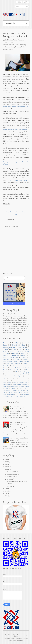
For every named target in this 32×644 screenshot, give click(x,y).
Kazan (14, 380)
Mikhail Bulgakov (7, 384)
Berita (12, 351)
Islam (9, 380)
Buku (16, 372)
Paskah (7, 388)
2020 (7, 469)
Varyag (17, 394)
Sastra (21, 349)
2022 (7, 464)
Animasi (5, 368)
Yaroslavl (11, 397)
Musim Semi (6, 386)
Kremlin (25, 380)
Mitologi (24, 374)
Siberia (22, 390)
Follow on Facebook (17, 2)
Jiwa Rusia (17, 635)
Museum (25, 384)
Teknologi (6, 360)
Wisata (6, 397)
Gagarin (25, 378)
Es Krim (20, 378)
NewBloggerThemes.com (16, 640)
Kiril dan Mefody (16, 364)
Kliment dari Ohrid (15, 370)
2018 (7, 491)
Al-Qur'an (20, 376)
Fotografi (8, 374)
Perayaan (15, 353)
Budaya (17, 343)
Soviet (27, 351)
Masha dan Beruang (18, 382)
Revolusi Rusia (6, 390)
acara (25, 366)
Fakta (20, 362)
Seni (5, 356)
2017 (7, 494)
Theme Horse (14, 639)
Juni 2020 (10, 486)
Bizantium (10, 372)
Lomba (10, 382)
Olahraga (21, 386)
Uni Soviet (16, 360)
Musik (14, 366)
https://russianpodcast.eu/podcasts (18, 180)
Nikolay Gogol (14, 386)
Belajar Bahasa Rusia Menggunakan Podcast (15, 35)
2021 (7, 467)
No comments (10, 49)
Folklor (11, 368)
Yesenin (17, 397)
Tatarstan (10, 392)
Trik (14, 376)
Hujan (5, 380)
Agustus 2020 (11, 477)
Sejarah (15, 345)
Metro (26, 382)
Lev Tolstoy (16, 374)
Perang (24, 358)
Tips (4, 358)
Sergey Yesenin (15, 390)
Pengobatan (13, 388)
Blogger (16, 637)
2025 (7, 462)
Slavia (15, 362)
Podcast (20, 388)
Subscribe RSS (28, 2)
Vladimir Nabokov (25, 394)
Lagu (23, 370)
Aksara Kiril (14, 358)
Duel (15, 378)
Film (7, 353)
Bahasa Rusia (10, 45)
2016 (7, 496)
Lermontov (6, 366)
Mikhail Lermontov (17, 384)
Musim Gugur (7, 376)
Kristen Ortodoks (14, 356)
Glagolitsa (26, 362)
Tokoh (5, 349)
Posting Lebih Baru (10, 212)
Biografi (25, 360)
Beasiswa (10, 378)
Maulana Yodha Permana (15, 40)
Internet (18, 47)
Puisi (19, 366)
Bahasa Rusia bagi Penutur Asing (15, 347)
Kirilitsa (25, 364)
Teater (15, 392)
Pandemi (27, 386)
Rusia (23, 47)
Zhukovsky (23, 397)
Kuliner (5, 382)
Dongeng (27, 372)
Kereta (20, 380)
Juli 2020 (9, 479)
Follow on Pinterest (21, 2)
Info (24, 345)
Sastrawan (24, 356)
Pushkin (24, 353)
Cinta (21, 372)
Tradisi (20, 392)
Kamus (7, 364)
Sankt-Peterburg (8, 362)
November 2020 (11, 474)
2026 (7, 459)
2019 (7, 489)
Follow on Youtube (24, 2)
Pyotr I (25, 388)
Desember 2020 (11, 472)
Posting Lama (24, 212)
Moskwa (13, 349)
